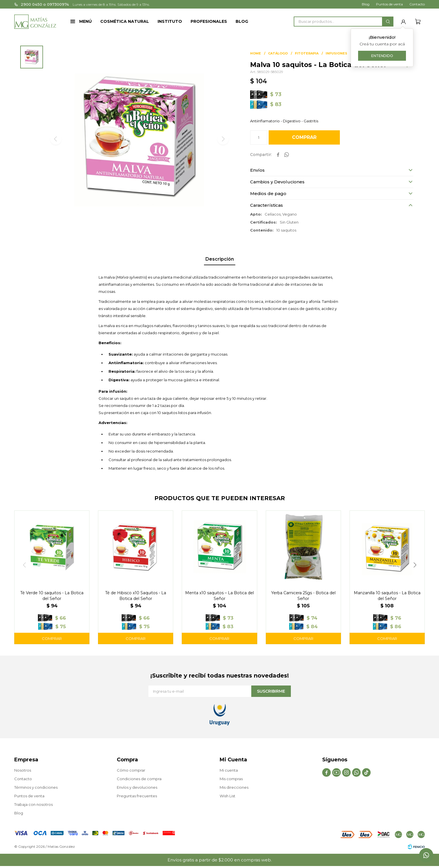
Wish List (227, 796)
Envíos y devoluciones (137, 787)
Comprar (304, 137)
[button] (388, 22)
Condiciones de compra (139, 779)
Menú (85, 21)
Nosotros (23, 770)
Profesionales (209, 21)
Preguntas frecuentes (137, 796)
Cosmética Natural (125, 21)
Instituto (170, 21)
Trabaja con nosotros (33, 804)
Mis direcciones (234, 787)
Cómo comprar (131, 770)
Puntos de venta (389, 4)
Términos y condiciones (36, 787)
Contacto (417, 4)
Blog (242, 21)
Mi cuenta (229, 770)
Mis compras (231, 779)
